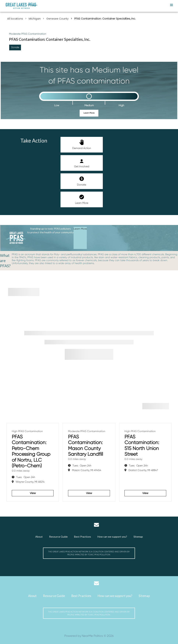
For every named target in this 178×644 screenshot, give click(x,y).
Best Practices (83, 537)
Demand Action (82, 144)
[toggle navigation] (171, 5)
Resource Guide (58, 537)
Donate (82, 181)
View (33, 493)
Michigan (35, 19)
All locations (15, 19)
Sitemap (138, 537)
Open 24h (26, 477)
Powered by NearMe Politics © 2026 (89, 636)
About (39, 537)
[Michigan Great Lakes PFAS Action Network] (22, 6)
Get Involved (82, 163)
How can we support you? (112, 537)
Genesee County (57, 19)
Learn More (89, 113)
